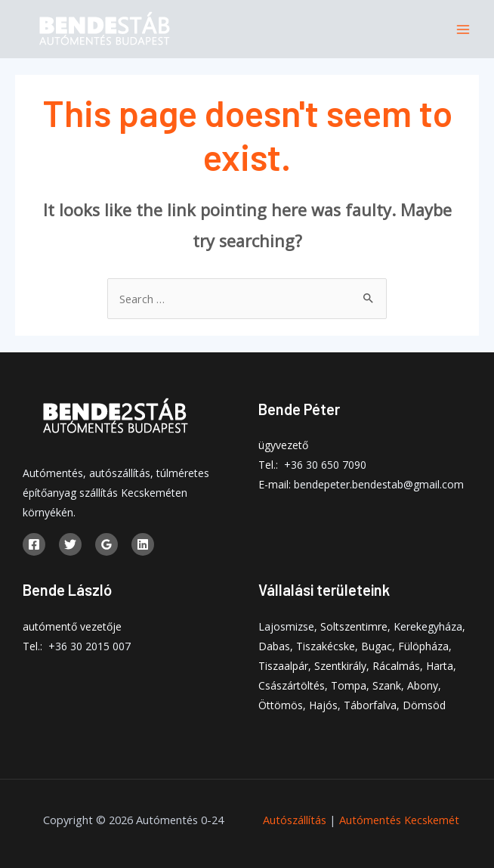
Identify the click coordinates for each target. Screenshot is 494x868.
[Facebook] (34, 544)
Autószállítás (295, 820)
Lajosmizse (286, 626)
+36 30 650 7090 (325, 465)
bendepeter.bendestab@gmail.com (379, 484)
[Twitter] (70, 544)
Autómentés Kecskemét (399, 820)
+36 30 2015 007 (90, 646)
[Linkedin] (143, 544)
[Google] (107, 544)
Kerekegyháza (428, 626)
